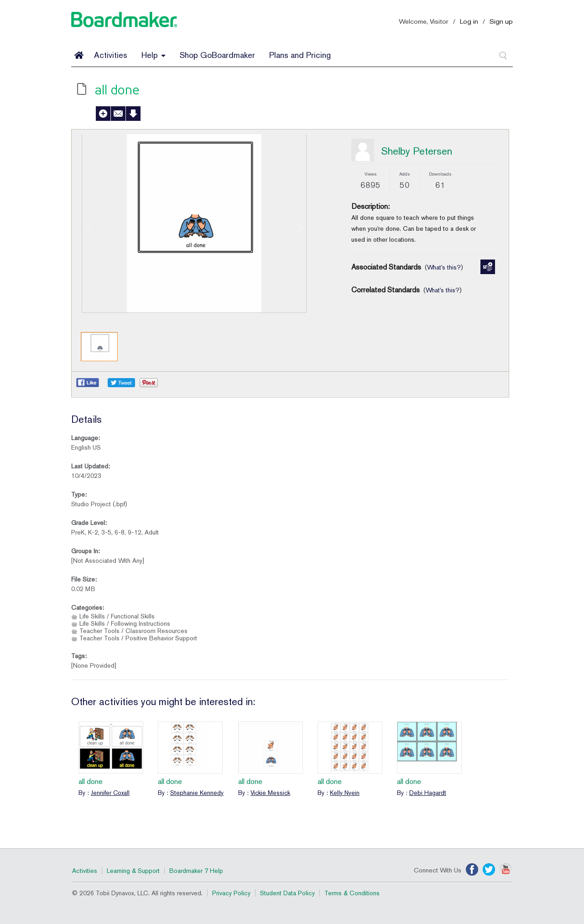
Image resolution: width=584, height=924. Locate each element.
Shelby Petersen (417, 151)
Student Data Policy (287, 893)
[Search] (503, 56)
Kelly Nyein (345, 793)
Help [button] (154, 55)
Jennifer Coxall (110, 793)
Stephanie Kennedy (197, 793)
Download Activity (133, 114)
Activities (111, 55)
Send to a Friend (118, 114)
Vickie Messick (270, 793)
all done (91, 781)
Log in (469, 21)
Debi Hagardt (428, 793)
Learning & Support (133, 871)
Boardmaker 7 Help (196, 871)
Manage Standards (488, 267)
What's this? (444, 267)
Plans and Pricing (300, 55)
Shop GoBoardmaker (217, 55)
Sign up (501, 21)
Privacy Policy (231, 893)
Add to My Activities (103, 114)
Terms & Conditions (352, 893)
